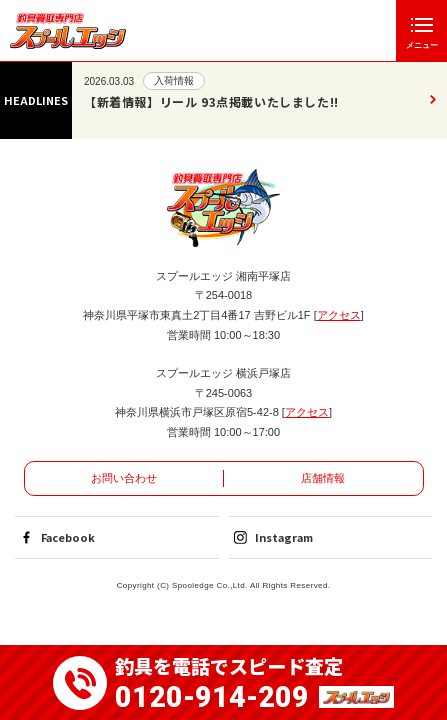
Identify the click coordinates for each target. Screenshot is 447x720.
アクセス (339, 315)
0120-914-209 (212, 697)
